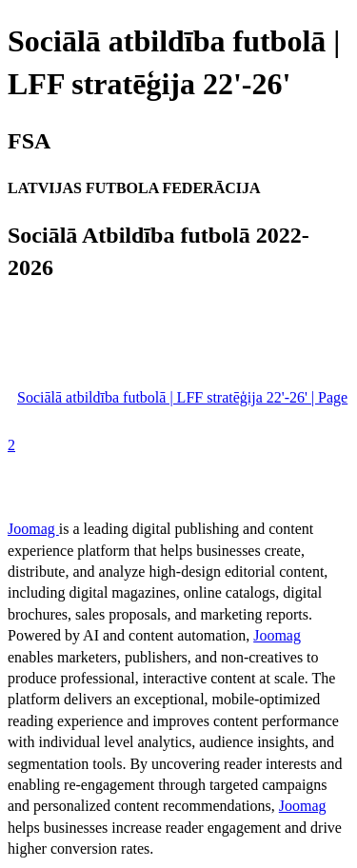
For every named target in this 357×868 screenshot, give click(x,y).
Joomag (33, 529)
